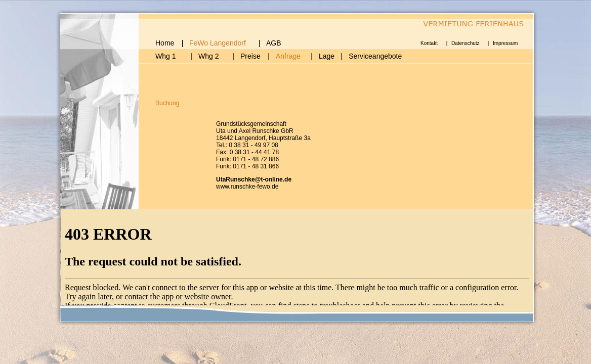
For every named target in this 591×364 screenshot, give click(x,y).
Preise (250, 56)
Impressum (505, 43)
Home (165, 43)
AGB (274, 43)
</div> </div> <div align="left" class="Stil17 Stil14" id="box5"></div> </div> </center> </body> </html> (297, 260)
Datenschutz (466, 43)
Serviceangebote (375, 56)
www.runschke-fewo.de (247, 187)
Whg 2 (208, 56)
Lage (327, 56)
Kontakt (429, 43)
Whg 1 (165, 56)
